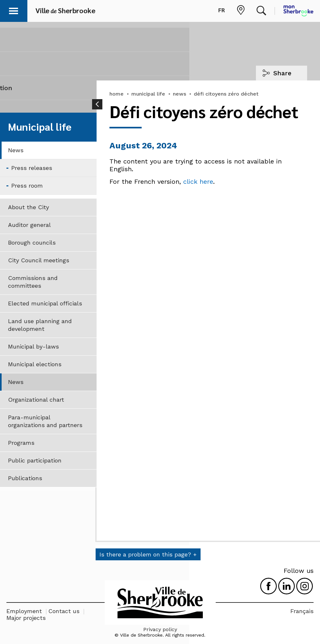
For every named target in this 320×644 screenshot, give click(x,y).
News (16, 150)
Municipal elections (35, 364)
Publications (25, 478)
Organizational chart (36, 400)
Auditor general (29, 225)
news (179, 94)
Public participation (35, 460)
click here (198, 182)
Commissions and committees (33, 282)
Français (302, 611)
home (117, 94)
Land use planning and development (40, 325)
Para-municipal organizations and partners (45, 421)
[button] (14, 10)
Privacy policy (160, 629)
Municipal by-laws (33, 346)
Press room (27, 186)
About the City (28, 207)
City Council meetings (39, 260)
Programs (21, 443)
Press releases (32, 168)
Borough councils (32, 243)
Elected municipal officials (45, 303)
